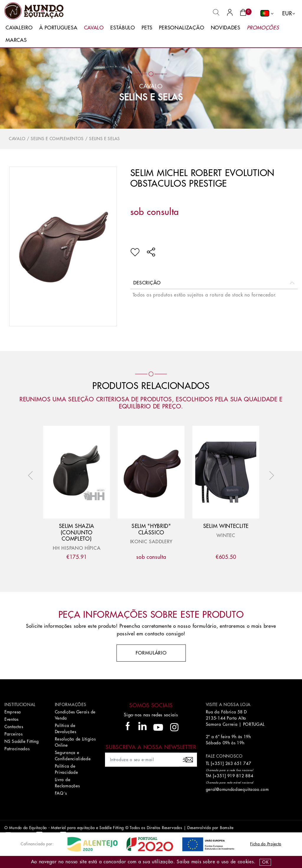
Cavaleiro (19, 28)
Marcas (16, 40)
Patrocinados (17, 749)
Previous (32, 476)
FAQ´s (61, 793)
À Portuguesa (58, 28)
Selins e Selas (151, 97)
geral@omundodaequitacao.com (237, 789)
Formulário (151, 653)
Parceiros (13, 734)
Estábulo (123, 28)
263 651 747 (238, 763)
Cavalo (94, 28)
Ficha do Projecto (266, 844)
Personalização (182, 28)
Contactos (14, 727)
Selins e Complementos (57, 139)
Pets (147, 28)
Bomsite (227, 828)
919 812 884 (240, 776)
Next (270, 476)
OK (265, 862)
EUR (287, 14)
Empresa (13, 712)
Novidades (226, 28)
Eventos (12, 719)
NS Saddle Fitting (22, 741)
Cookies (246, 862)
